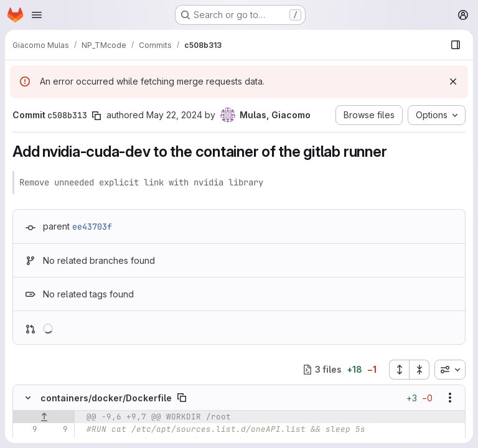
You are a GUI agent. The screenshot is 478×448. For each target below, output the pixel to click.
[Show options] (450, 398)
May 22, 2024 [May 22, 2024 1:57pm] (174, 115)
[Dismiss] (453, 82)
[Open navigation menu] (37, 15)
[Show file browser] (456, 45)
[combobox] (450, 370)
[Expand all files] (399, 370)
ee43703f (92, 226)
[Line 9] (27, 429)
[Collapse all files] (419, 370)
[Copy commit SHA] (96, 116)
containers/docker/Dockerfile (106, 398)
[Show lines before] (44, 417)
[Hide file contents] (28, 398)
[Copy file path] (182, 398)
